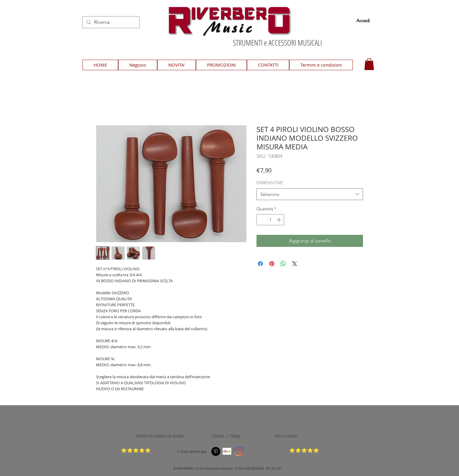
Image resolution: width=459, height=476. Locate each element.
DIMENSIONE (270, 183)
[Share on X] (295, 264)
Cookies (217, 436)
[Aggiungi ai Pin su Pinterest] (272, 264)
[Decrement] (261, 220)
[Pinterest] (216, 451)
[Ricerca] (110, 22)
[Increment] (279, 220)
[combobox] (310, 194)
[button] (369, 64)
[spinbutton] (270, 220)
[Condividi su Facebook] (260, 264)
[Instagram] (239, 451)
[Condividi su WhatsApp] (283, 264)
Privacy (235, 436)
